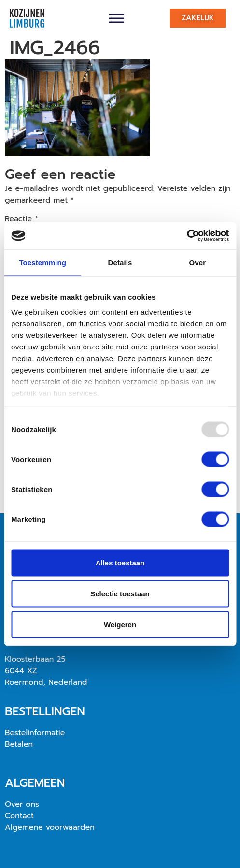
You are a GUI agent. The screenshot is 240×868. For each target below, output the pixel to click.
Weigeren (120, 624)
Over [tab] (198, 262)
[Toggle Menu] (116, 18)
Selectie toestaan (120, 593)
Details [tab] (120, 262)
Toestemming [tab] (42, 262)
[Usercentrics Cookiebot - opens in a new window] (187, 236)
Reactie (21, 219)
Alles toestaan (120, 562)
